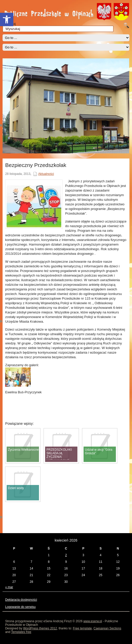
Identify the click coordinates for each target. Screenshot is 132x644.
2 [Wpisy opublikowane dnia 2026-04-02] (66, 555)
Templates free (21, 632)
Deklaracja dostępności (21, 600)
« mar (9, 587)
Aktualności (46, 174)
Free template (82, 628)
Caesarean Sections (107, 628)
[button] (7, 19)
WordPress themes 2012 (40, 628)
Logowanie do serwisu (20, 607)
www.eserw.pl (93, 621)
